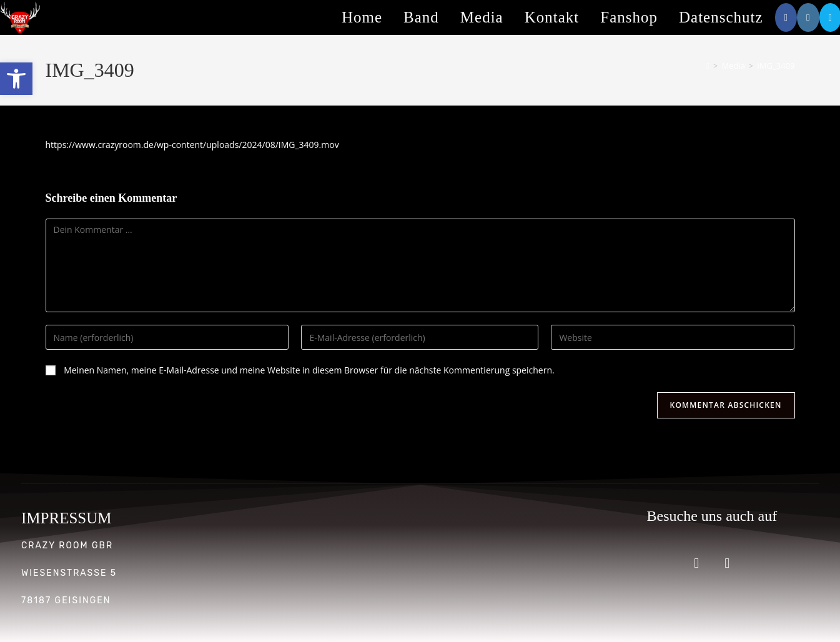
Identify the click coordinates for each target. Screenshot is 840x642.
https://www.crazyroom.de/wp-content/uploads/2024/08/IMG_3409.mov (192, 145)
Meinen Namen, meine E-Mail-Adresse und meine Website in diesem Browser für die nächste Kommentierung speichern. (309, 370)
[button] (16, 79)
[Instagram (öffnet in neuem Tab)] (808, 17)
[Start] (708, 66)
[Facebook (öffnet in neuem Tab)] (786, 17)
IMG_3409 (776, 66)
